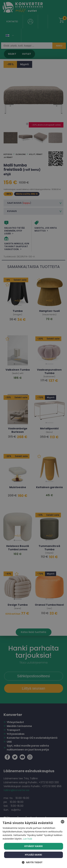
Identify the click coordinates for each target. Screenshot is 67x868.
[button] (33, 862)
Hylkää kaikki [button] (33, 855)
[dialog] (33, 434)
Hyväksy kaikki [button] (34, 846)
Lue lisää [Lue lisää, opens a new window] (28, 839)
